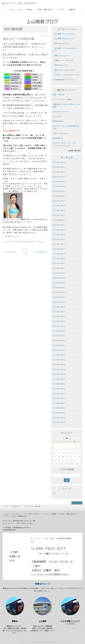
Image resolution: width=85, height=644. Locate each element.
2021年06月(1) (59, 254)
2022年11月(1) (59, 206)
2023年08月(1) (59, 167)
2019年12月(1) (59, 326)
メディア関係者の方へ (20, 516)
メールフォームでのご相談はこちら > (51, 574)
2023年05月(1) (59, 182)
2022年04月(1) (59, 235)
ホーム (7, 506)
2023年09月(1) (59, 162)
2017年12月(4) (59, 418)
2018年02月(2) (59, 408)
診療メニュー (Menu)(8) (63, 60)
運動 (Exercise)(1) (62, 56)
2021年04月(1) (59, 259)
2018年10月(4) (59, 374)
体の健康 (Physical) (11, 236)
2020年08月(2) (59, 288)
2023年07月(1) (59, 172)
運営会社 (72, 9)
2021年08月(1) (59, 249)
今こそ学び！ (58, 116)
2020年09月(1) (59, 283)
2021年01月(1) (59, 273)
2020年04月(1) (59, 307)
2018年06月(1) (59, 394)
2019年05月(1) (59, 341)
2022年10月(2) (59, 211)
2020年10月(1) (59, 278)
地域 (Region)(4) (61, 65)
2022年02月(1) (59, 239)
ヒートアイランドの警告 (62, 99)
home (12, 9)
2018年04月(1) (59, 403)
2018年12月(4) (59, 365)
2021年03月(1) (59, 263)
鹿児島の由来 (58, 121)
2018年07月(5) (59, 389)
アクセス (61, 9)
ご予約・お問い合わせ (45, 9)
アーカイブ (67, 158)
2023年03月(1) (59, 191)
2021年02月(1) (59, 268)
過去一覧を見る (75, 151)
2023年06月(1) (59, 177)
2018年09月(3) (59, 379)
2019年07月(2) (59, 331)
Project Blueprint (61, 133)
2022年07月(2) (59, 225)
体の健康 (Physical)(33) (64, 34)
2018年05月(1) (59, 398)
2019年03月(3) (59, 350)
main (25, 252)
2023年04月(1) (59, 186)
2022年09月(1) (59, 215)
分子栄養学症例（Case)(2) (63, 80)
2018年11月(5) (59, 369)
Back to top (77, 503)
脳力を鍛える (58, 138)
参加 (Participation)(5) (64, 70)
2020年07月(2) (59, 292)
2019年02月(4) (59, 355)
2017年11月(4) (59, 422)
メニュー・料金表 (25, 9)
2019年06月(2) (59, 336)
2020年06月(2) (59, 297)
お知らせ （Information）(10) (66, 75)
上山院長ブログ (16, 506)
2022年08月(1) (59, 220)
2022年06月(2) (59, 230)
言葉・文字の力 (59, 95)
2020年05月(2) (59, 302)
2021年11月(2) (59, 244)
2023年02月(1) (59, 196)
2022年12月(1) (59, 201)
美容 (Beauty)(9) (61, 43)
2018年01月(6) (59, 413)
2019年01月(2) (59, 360)
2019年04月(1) (59, 345)
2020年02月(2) (59, 317)
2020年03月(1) (59, 312)
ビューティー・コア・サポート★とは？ (27, 514)
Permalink (7, 242)
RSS (54, 493)
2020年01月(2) (59, 321)
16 (75, 453)
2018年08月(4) (59, 384)
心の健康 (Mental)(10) (63, 39)
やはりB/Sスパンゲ (60, 112)
